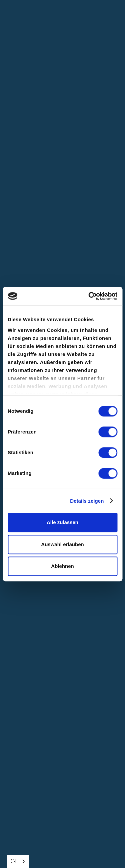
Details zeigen (87, 501)
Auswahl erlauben (62, 544)
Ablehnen (62, 566)
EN (13, 861)
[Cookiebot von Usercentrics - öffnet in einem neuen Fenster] (89, 296)
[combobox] (18, 861)
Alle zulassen (62, 522)
